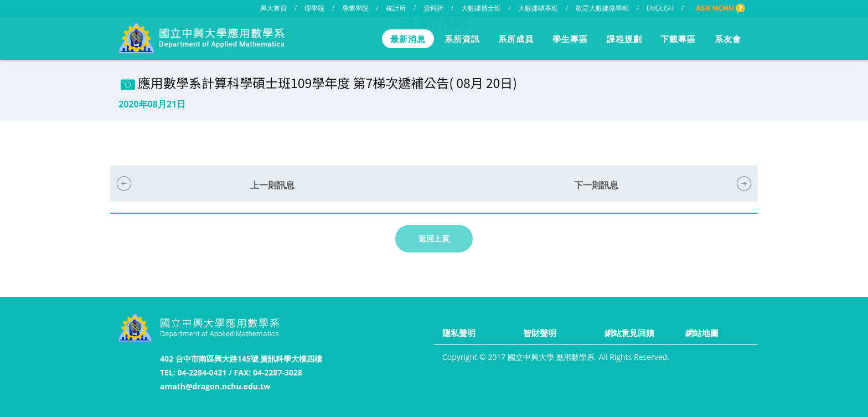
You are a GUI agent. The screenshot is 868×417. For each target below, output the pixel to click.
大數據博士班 (481, 8)
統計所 (396, 8)
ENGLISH (660, 8)
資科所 (433, 8)
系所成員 (516, 39)
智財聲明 (540, 333)
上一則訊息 (272, 185)
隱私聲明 (459, 333)
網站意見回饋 (629, 333)
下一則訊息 (596, 185)
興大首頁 (273, 8)
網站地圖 (702, 333)
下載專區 (678, 39)
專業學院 (355, 8)
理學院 (314, 8)
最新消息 (408, 39)
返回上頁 (434, 238)
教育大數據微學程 (602, 8)
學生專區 (570, 39)
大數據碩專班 (538, 8)
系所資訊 (462, 39)
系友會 (728, 39)
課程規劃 (624, 39)
